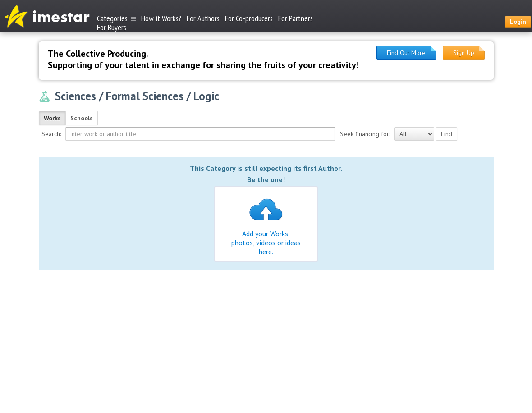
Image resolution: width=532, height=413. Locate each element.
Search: (51, 134)
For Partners (296, 18)
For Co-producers (249, 18)
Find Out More (406, 53)
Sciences (76, 96)
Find (447, 134)
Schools (82, 118)
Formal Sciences (145, 96)
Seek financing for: (365, 134)
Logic (206, 96)
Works (52, 118)
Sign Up (464, 53)
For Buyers (112, 27)
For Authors (203, 18)
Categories (116, 18)
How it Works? (161, 18)
